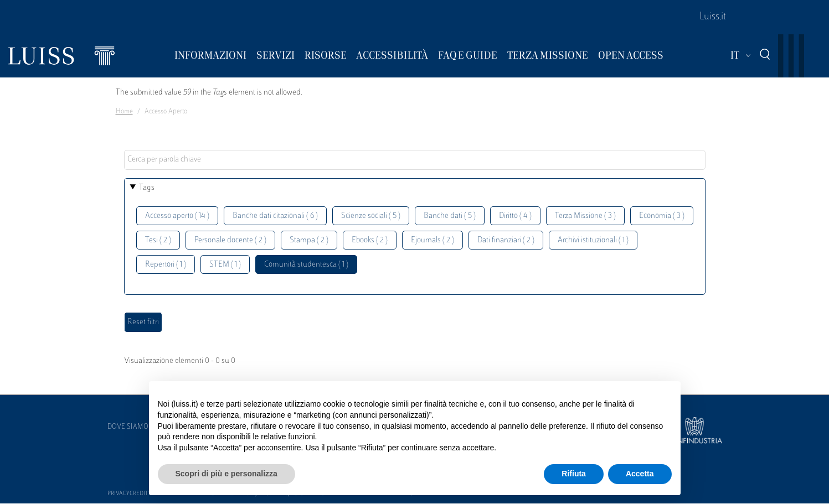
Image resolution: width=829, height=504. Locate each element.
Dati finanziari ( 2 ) (506, 240)
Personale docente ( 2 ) (230, 240)
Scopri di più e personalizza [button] (226, 474)
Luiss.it (713, 17)
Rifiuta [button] (574, 474)
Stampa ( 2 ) (309, 240)
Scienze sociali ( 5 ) (371, 216)
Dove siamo (128, 427)
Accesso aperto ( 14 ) (177, 216)
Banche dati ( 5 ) (450, 216)
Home (124, 112)
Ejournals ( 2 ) (432, 240)
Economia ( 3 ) (662, 216)
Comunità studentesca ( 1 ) (306, 265)
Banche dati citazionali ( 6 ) (275, 216)
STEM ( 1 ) (225, 265)
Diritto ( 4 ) (515, 216)
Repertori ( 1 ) (166, 265)
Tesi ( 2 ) (158, 240)
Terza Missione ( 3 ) (585, 216)
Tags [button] (147, 188)
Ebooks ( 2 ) (370, 240)
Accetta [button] (640, 474)
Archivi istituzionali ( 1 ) (593, 240)
